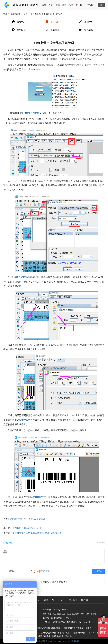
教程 (64, 5)
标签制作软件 (79, 633)
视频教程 (86, 30)
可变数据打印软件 (48, 633)
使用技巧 (86, 22)
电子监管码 (29, 519)
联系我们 (91, 5)
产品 (51, 5)
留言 (63, 600)
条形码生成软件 (65, 633)
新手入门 (28, 14)
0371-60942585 (74, 614)
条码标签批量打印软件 (62, 636)
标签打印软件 (16, 519)
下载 (58, 5)
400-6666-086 (59, 614)
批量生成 (41, 519)
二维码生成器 (93, 633)
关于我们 (80, 5)
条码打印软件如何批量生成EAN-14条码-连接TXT (37, 533)
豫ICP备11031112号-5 (61, 618)
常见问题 (19, 30)
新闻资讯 (53, 30)
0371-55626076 (89, 614)
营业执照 (75, 641)
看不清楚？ (41, 571)
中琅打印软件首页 (12, 14)
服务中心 (19, 22)
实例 (71, 5)
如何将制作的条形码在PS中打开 (28, 528)
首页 (44, 3)
